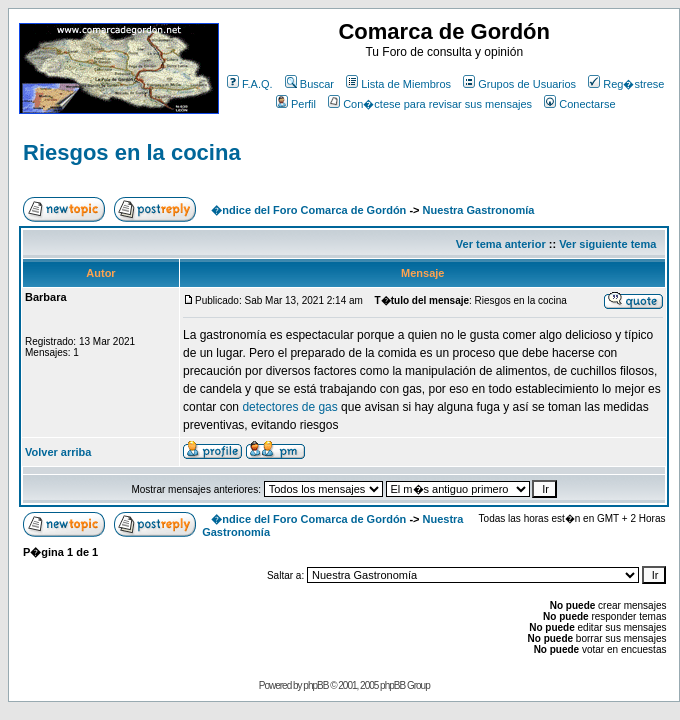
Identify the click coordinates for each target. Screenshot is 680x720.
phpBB (315, 685)
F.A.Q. (250, 84)
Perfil (296, 104)
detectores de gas (289, 407)
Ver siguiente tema (607, 244)
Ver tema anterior (501, 244)
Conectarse (579, 104)
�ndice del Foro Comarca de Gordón (308, 210)
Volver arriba (58, 452)
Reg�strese (626, 84)
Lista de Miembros (398, 84)
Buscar (309, 84)
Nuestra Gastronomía (479, 210)
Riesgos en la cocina (132, 152)
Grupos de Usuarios (519, 84)
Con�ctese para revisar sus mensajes (430, 104)
